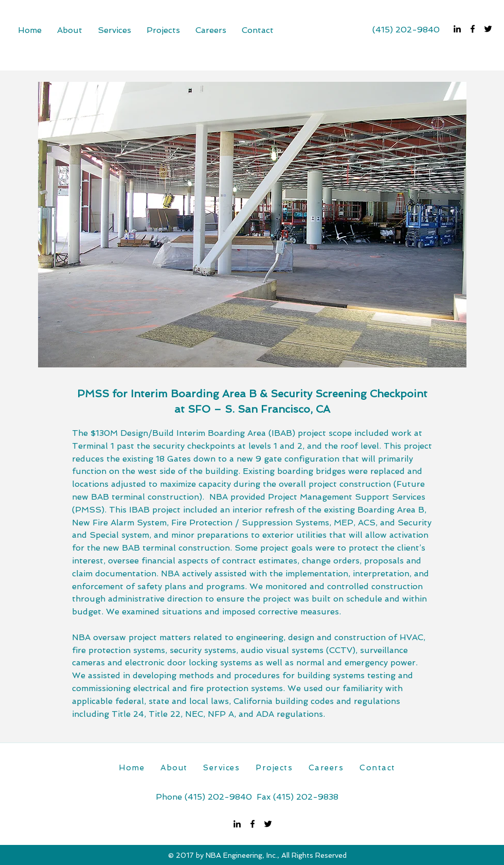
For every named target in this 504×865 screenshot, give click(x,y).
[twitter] (488, 29)
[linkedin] (457, 29)
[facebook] (473, 29)
